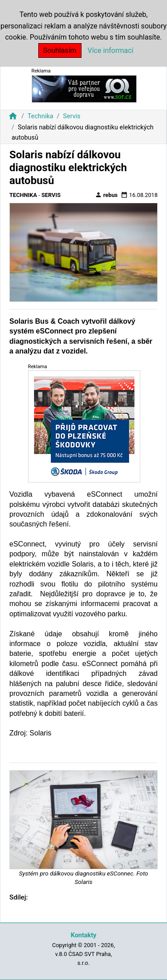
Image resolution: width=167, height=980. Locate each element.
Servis (71, 116)
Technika (41, 116)
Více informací (111, 50)
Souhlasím (60, 50)
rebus (106, 195)
